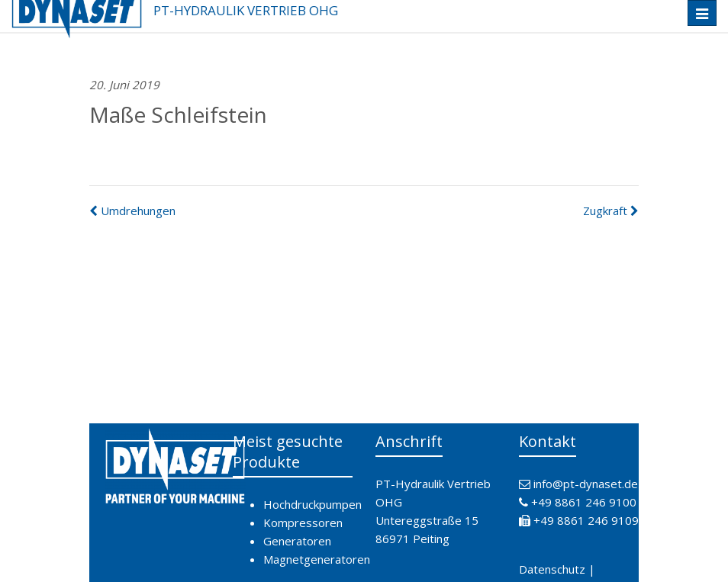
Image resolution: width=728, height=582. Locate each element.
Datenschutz (552, 569)
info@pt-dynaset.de (586, 484)
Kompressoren (303, 523)
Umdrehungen (132, 211)
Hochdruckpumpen (312, 504)
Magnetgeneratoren (317, 559)
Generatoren (297, 541)
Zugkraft (611, 211)
